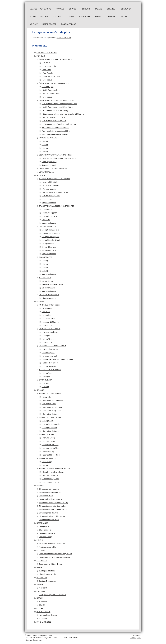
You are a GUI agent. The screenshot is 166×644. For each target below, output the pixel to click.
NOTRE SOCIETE (43, 612)
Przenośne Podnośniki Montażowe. (52, 544)
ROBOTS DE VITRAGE (48, 138)
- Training (45, 387)
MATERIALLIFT (45, 278)
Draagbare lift (44, 526)
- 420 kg (45, 145)
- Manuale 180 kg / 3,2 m (51, 448)
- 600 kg (45, 151)
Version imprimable (33, 635)
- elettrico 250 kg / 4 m (50, 451)
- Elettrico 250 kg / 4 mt (50, 479)
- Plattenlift (46, 220)
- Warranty (46, 383)
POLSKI (40, 540)
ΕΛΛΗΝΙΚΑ (41, 591)
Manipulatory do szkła (47, 547)
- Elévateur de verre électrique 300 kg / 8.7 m (59, 124)
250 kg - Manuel (48, 244)
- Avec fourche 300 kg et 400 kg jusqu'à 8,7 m (59, 158)
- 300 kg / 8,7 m (48, 376)
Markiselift (43, 602)
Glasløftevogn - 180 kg (48, 574)
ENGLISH (40, 301)
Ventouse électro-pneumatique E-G (55, 134)
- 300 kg (45, 141)
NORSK (40, 598)
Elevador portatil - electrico (49, 489)
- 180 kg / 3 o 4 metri (49, 428)
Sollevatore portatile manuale (50, 417)
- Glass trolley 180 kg (50, 349)
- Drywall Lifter (47, 325)
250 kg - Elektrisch (49, 247)
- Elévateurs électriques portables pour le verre (59, 104)
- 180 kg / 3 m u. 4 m (49, 216)
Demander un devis (49, 165)
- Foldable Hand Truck (50, 332)
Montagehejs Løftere (47, 571)
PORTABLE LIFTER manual (50, 329)
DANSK (39, 567)
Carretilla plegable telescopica (50, 499)
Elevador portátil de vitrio (48, 513)
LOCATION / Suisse (47, 172)
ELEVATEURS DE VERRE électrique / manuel (57, 100)
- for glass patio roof (49, 356)
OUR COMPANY (45, 380)
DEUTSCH (41, 175)
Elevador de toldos (46, 496)
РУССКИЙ (41, 550)
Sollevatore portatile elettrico (50, 394)
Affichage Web (136, 638)
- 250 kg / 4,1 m (48, 373)
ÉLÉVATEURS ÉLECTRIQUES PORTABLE (55, 59)
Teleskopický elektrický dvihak (50, 564)
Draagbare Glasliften (47, 533)
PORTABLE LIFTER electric (50, 305)
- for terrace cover (48, 319)
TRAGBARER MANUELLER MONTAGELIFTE (57, 206)
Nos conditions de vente (48, 615)
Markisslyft (43, 588)
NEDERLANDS (42, 523)
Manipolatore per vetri (47, 458)
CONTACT (41, 608)
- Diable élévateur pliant (51, 90)
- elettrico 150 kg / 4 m (50, 445)
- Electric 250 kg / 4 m (50, 363)
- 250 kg (45, 261)
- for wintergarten (48, 353)
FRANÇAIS (41, 56)
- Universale (46, 397)
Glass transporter (46, 530)
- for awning (46, 315)
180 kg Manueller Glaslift (51, 240)
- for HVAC (46, 312)
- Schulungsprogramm (50, 298)
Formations (43, 619)
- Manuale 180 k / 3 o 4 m (51, 475)
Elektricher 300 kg (48, 288)
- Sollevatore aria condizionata (53, 400)
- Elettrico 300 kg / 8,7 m (51, 455)
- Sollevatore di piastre (50, 414)
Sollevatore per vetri (47, 434)
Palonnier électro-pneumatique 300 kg (56, 131)
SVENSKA (41, 584)
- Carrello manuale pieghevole (53, 472)
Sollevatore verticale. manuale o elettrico (54, 469)
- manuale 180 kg (48, 438)
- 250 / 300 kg (47, 462)
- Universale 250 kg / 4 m (51, 411)
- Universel (46, 63)
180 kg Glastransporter (50, 230)
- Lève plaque (47, 80)
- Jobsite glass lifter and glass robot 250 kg (58, 359)
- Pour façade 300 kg (50, 162)
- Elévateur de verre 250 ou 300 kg (55, 111)
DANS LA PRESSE (44, 622)
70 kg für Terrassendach (51, 233)
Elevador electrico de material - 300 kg (54, 503)
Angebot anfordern (49, 203)
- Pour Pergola (47, 73)
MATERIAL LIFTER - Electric (50, 370)
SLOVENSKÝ (42, 561)
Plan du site (48, 635)
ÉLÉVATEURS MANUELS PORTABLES (54, 83)
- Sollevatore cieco (49, 404)
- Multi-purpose (47, 308)
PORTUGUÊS (42, 578)
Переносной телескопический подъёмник (55, 554)
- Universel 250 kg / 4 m (51, 76)
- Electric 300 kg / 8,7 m (51, 366)
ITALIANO (40, 390)
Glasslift (42, 605)
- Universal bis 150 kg (50, 182)
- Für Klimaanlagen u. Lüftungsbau (55, 192)
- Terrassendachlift (49, 189)
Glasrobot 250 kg (46, 537)
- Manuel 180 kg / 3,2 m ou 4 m (53, 117)
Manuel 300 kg (47, 281)
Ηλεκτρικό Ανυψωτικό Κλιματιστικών (53, 595)
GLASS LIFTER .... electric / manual (53, 346)
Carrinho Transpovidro (48, 581)
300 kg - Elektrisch (49, 250)
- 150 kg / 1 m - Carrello (51, 424)
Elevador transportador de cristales (52, 506)
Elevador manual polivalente (50, 492)
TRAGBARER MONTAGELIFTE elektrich (55, 179)
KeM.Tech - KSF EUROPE (47, 53)
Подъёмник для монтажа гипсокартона (54, 557)
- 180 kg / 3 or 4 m (49, 339)
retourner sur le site (64, 38)
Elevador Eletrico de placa (49, 520)
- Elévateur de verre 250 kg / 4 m (54, 121)
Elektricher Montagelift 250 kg (53, 284)
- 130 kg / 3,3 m (48, 87)
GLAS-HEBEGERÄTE (47, 226)
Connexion (137, 635)
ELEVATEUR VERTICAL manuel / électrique (56, 155)
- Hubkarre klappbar (49, 213)
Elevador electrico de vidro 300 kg (52, 516)
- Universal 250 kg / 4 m (51, 196)
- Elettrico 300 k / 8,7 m (50, 482)
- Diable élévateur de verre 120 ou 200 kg (57, 107)
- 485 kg (45, 148)
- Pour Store (46, 70)
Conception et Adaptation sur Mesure (53, 169)
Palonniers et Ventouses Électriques (55, 128)
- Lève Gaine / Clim (49, 66)
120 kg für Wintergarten (51, 237)
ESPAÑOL (40, 486)
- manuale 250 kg (48, 441)
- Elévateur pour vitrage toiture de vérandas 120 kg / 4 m (63, 114)
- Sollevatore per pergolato (52, 407)
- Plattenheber (47, 199)
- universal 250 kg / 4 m (51, 322)
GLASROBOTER (46, 257)
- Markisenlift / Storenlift (51, 186)
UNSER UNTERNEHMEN (49, 295)
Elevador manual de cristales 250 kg (53, 509)
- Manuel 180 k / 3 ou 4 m (51, 94)
